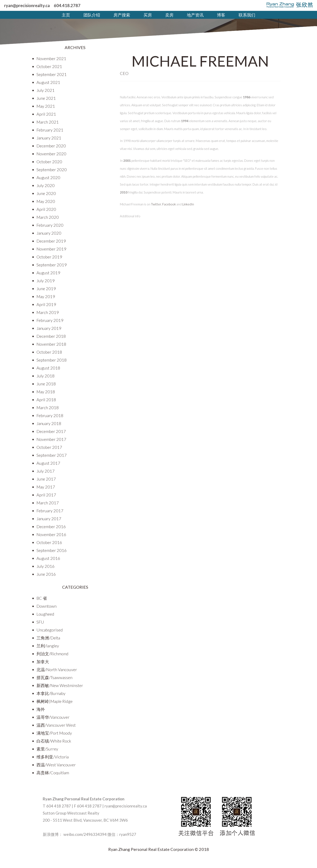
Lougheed (45, 614)
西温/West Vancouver (56, 765)
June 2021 (46, 98)
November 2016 (51, 534)
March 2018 (48, 407)
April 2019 (46, 304)
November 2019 (51, 249)
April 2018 (46, 400)
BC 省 (42, 598)
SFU (40, 622)
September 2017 (52, 455)
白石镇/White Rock (54, 741)
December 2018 (51, 336)
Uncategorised (50, 630)
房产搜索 (122, 15)
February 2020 (50, 225)
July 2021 (46, 90)
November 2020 (51, 154)
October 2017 (49, 447)
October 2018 (49, 352)
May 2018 (46, 392)
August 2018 (48, 368)
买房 (148, 15)
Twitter (156, 204)
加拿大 (43, 662)
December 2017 (51, 431)
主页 (66, 15)
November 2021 (51, 58)
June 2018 (46, 384)
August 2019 (48, 273)
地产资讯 (195, 15)
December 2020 (51, 146)
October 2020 (49, 162)
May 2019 (46, 296)
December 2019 (51, 241)
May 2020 (46, 201)
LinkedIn (188, 204)
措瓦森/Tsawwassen (54, 677)
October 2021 (49, 66)
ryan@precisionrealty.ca (27, 5)
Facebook (169, 204)
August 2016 (48, 558)
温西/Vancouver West (56, 725)
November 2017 (51, 439)
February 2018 (50, 415)
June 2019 (46, 288)
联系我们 (247, 15)
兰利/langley (48, 646)
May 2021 (46, 106)
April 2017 (46, 495)
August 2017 (48, 463)
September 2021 (52, 74)
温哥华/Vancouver (53, 717)
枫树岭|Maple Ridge (55, 701)
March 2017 (48, 503)
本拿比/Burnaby (51, 693)
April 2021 (46, 114)
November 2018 (51, 344)
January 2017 (49, 519)
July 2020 (46, 185)
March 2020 (48, 217)
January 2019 (49, 328)
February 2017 (50, 511)
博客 (221, 15)
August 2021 (48, 82)
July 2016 (46, 566)
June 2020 (46, 193)
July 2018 (46, 376)
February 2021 (50, 130)
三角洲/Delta (48, 638)
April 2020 (46, 209)
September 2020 (52, 170)
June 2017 (46, 479)
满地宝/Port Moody (54, 733)
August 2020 (48, 177)
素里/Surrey (47, 749)
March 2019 (48, 312)
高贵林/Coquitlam (53, 773)
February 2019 (50, 320)
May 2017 (46, 487)
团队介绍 (92, 15)
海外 (41, 709)
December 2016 (51, 526)
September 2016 (52, 550)
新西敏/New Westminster (60, 685)
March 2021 (48, 122)
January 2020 (49, 233)
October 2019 (49, 257)
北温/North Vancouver (57, 669)
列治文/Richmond (52, 654)
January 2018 (49, 423)
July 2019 (46, 281)
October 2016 (49, 542)
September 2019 (52, 265)
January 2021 (49, 138)
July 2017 (46, 471)
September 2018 (52, 360)
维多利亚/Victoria (53, 757)
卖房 (169, 15)
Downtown (47, 606)
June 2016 (46, 574)
